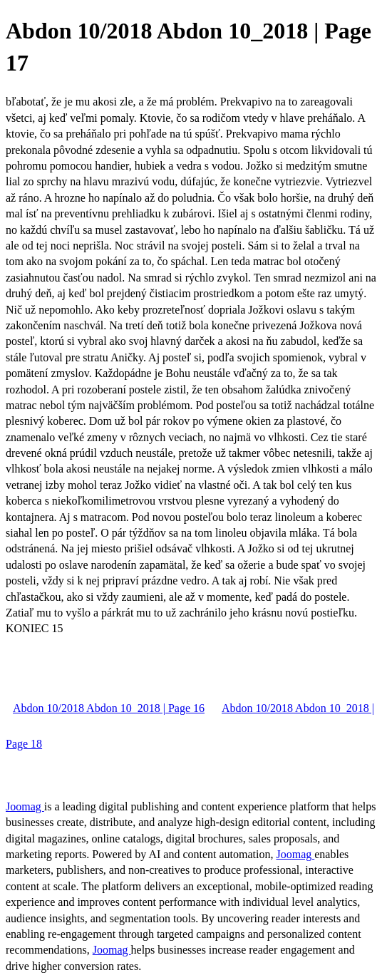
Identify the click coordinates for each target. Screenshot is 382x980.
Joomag (25, 806)
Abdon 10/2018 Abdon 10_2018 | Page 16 (109, 708)
